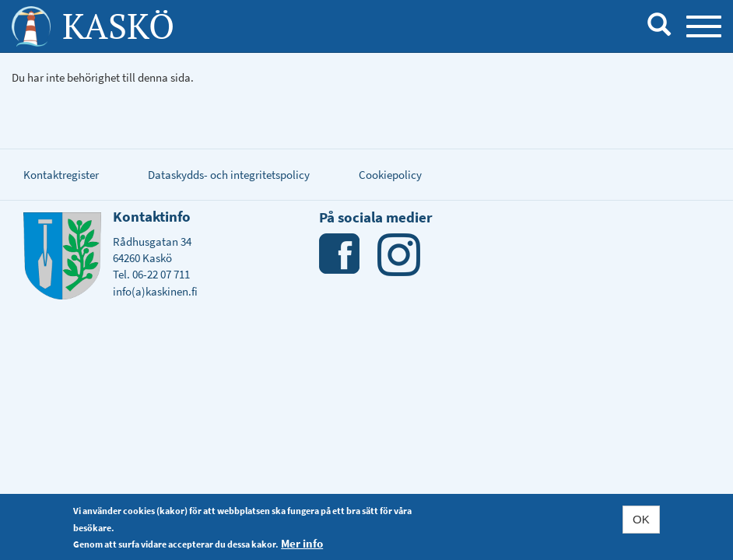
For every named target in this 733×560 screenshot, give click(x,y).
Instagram (399, 255)
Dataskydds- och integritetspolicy (229, 175)
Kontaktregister (61, 175)
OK (641, 520)
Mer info (302, 544)
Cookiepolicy (390, 175)
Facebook (340, 255)
